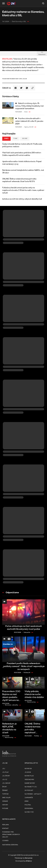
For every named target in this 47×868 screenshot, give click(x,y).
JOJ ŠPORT (6, 776)
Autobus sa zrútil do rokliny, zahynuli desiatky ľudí (22, 199)
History (5, 805)
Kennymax (29, 858)
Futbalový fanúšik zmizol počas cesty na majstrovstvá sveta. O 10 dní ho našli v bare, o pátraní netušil (23, 190)
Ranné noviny (30, 783)
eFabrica (29, 861)
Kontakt (5, 828)
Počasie (5, 808)
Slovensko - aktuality (33, 794)
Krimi (26, 801)
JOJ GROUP (6, 783)
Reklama (6, 825)
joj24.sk (28, 772)
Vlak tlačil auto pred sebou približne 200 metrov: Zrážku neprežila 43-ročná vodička (22, 154)
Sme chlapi (6, 798)
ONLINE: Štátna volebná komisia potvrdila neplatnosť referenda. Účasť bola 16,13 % (19, 180)
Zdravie (5, 801)
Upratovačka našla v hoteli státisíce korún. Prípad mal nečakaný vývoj (22, 163)
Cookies (5, 841)
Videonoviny (29, 780)
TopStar (5, 794)
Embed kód (42, 53)
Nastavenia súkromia (10, 845)
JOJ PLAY (5, 772)
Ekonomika (29, 808)
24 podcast (29, 790)
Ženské (5, 790)
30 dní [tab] (25, 139)
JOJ (4, 769)
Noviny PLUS (29, 776)
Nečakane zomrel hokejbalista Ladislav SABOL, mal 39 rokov (23, 171)
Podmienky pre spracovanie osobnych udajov (11, 835)
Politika (28, 805)
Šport (5, 787)
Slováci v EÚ (29, 812)
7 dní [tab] (15, 139)
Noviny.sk (28, 769)
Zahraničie (29, 798)
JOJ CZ (5, 780)
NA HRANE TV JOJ (31, 787)
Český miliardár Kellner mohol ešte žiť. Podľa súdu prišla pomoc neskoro (22, 145)
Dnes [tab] (6, 139)
